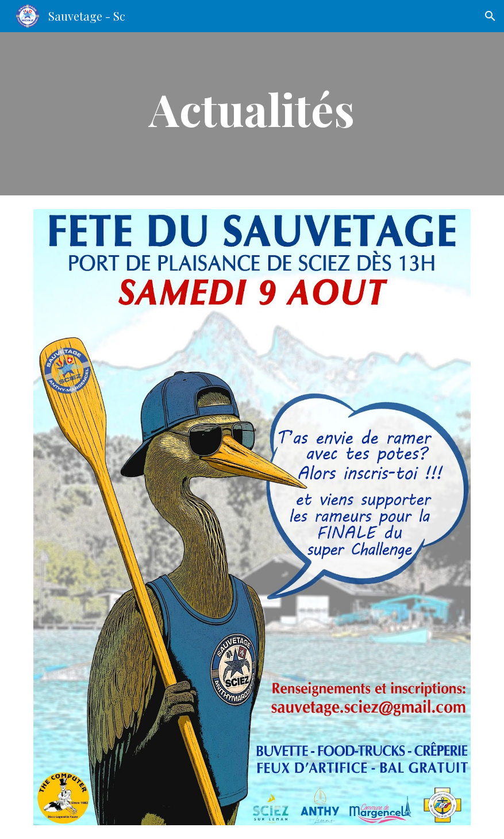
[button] (490, 16)
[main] (252, 114)
